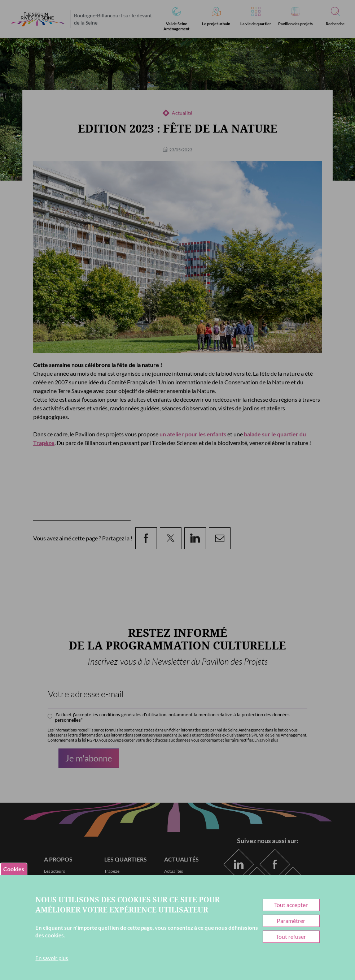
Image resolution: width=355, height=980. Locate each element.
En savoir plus (52, 958)
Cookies (14, 869)
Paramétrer (291, 921)
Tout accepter (291, 905)
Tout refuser (291, 936)
